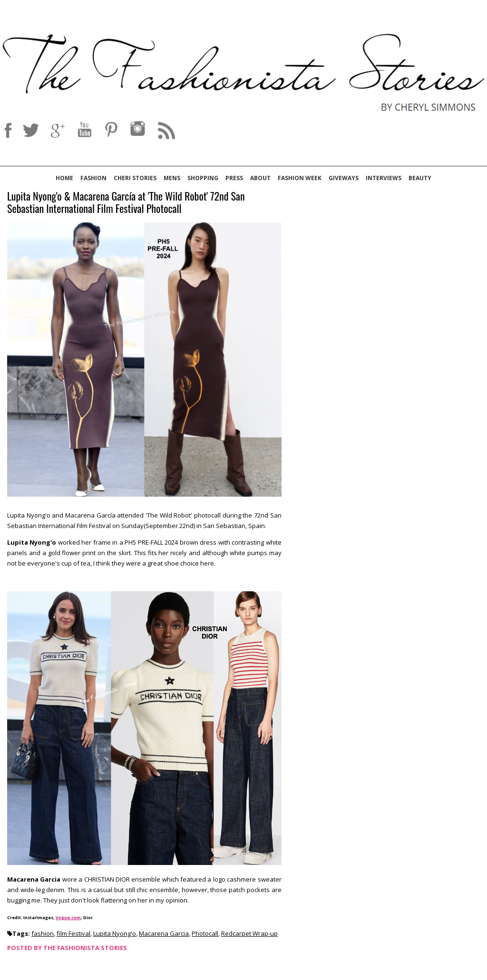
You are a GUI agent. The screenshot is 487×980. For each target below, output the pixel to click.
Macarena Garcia (164, 933)
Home (64, 178)
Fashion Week (300, 178)
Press (234, 178)
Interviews (384, 178)
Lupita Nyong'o (115, 933)
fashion (43, 933)
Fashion (93, 178)
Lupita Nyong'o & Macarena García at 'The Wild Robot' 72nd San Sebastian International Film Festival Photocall (126, 203)
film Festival (73, 933)
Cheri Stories (135, 178)
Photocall (205, 933)
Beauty (420, 178)
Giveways (344, 178)
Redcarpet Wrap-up (249, 933)
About (260, 178)
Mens (172, 178)
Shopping (203, 178)
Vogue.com (68, 918)
